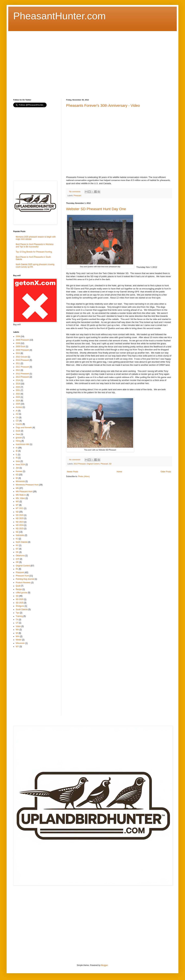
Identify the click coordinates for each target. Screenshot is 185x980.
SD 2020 (20, 599)
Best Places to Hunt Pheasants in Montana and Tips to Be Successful (35, 245)
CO (17, 421)
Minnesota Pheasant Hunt (27, 485)
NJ (17, 539)
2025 (18, 404)
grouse (19, 438)
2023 (18, 397)
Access (19, 407)
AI (17, 411)
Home (119, 472)
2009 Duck (20, 347)
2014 (18, 380)
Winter (19, 640)
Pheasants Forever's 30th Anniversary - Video (103, 106)
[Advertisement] (31, 62)
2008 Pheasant (22, 340)
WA (17, 630)
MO (17, 502)
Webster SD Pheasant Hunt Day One (96, 209)
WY (17, 647)
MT (17, 505)
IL (17, 454)
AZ (17, 414)
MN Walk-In (21, 495)
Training (19, 616)
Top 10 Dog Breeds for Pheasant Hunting (34, 252)
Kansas (19, 471)
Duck (18, 431)
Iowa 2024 (20, 465)
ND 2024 (20, 525)
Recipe (19, 589)
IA (17, 448)
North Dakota (22, 542)
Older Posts (166, 472)
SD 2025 (20, 603)
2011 (18, 363)
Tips (18, 613)
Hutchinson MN (22, 444)
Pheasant (77, 196)
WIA (18, 636)
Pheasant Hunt (22, 576)
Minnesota (20, 481)
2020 (18, 387)
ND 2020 (20, 515)
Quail (18, 586)
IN (17, 458)
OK (17, 552)
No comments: (75, 192)
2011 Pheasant (22, 367)
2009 (18, 343)
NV (17, 545)
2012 (18, 370)
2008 (18, 336)
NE (17, 532)
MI (17, 478)
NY (17, 549)
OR (17, 562)
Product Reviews (23, 583)
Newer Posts (73, 472)
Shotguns (20, 606)
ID (17, 451)
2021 (18, 390)
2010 (18, 353)
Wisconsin (20, 643)
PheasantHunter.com (59, 16)
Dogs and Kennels (24, 428)
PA (17, 569)
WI (17, 633)
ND (17, 512)
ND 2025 (20, 529)
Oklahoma (20, 556)
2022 (18, 394)
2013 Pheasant (22, 377)
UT (17, 623)
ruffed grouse (22, 593)
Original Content (93, 464)
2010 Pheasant (22, 360)
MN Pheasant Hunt (24, 491)
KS (17, 475)
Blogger (104, 965)
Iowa (18, 461)
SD (110, 464)
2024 (18, 401)
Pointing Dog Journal (25, 579)
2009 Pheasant (22, 350)
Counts (19, 424)
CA (17, 417)
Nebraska (20, 535)
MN (17, 488)
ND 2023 (20, 522)
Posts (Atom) (84, 476)
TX (17, 620)
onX (17, 559)
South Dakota (22, 609)
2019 (18, 384)
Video (18, 626)
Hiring (18, 441)
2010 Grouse (21, 357)
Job (17, 468)
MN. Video (20, 498)
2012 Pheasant (80, 464)
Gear (18, 434)
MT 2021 (20, 508)
